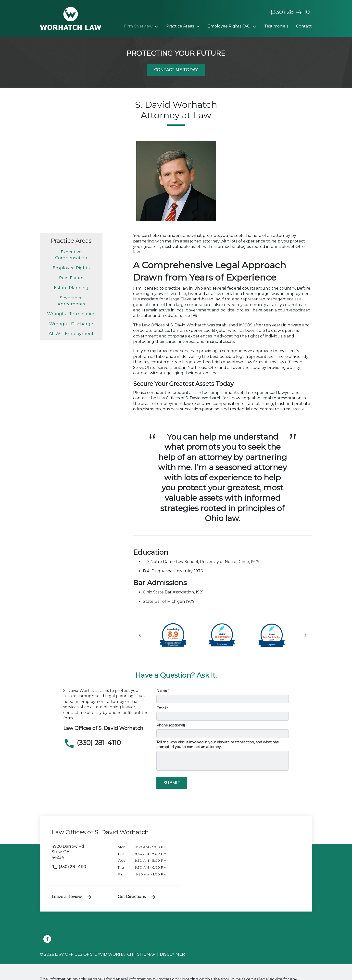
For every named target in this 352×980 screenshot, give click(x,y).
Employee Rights (71, 268)
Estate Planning (71, 288)
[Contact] (304, 26)
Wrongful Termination (71, 314)
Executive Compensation (71, 255)
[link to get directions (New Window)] (81, 854)
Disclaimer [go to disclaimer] (172, 954)
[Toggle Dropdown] (158, 27)
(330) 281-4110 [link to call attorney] (69, 867)
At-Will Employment (71, 333)
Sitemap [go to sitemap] (146, 954)
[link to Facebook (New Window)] (47, 939)
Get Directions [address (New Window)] (137, 897)
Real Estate (71, 278)
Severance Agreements (71, 301)
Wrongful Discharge (71, 324)
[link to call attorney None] (288, 12)
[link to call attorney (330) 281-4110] (106, 743)
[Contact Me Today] (176, 70)
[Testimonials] (276, 26)
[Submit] (172, 783)
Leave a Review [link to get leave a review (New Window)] (72, 897)
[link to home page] (71, 18)
